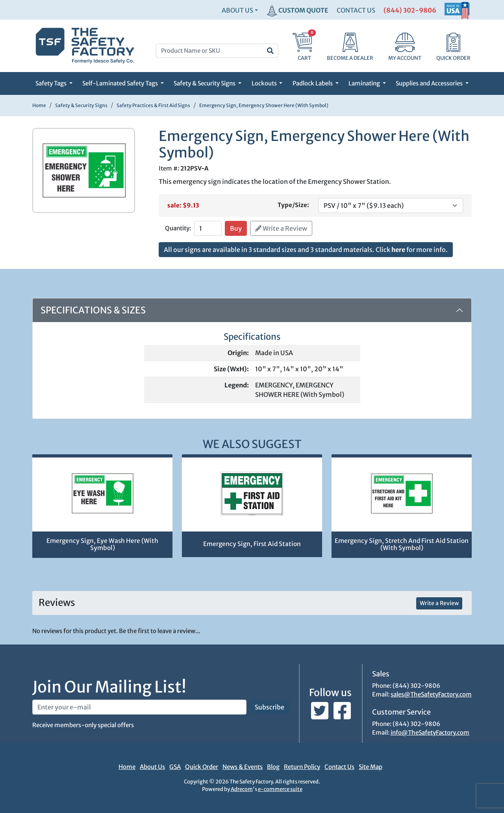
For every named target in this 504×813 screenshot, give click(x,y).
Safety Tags (52, 83)
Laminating (365, 83)
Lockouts (265, 83)
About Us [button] (237, 10)
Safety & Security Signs (205, 83)
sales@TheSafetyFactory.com (431, 694)
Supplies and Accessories (430, 83)
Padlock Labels (313, 83)
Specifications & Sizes (93, 310)
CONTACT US (356, 10)
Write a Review (281, 228)
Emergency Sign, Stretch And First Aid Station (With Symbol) (402, 544)
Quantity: (178, 228)
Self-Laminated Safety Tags (121, 83)
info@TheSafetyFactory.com (430, 732)
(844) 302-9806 (410, 10)
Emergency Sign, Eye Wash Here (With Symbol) (102, 544)
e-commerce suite (280, 789)
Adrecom (242, 789)
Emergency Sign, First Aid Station (252, 544)
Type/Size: (293, 205)
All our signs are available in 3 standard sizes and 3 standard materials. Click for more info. (306, 250)
